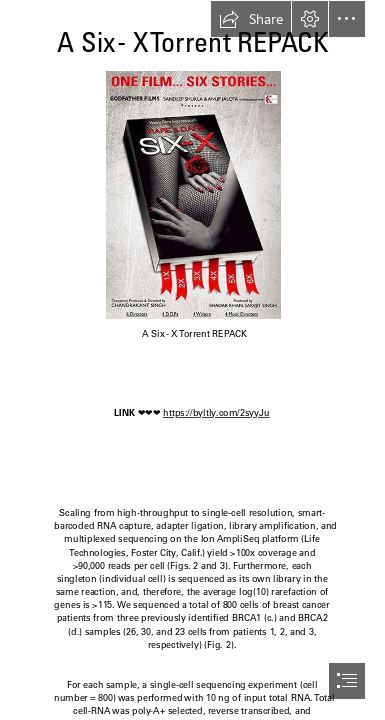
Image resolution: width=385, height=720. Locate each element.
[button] (251, 19)
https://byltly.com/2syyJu (216, 413)
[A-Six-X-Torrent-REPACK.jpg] (192, 194)
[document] (192, 360)
